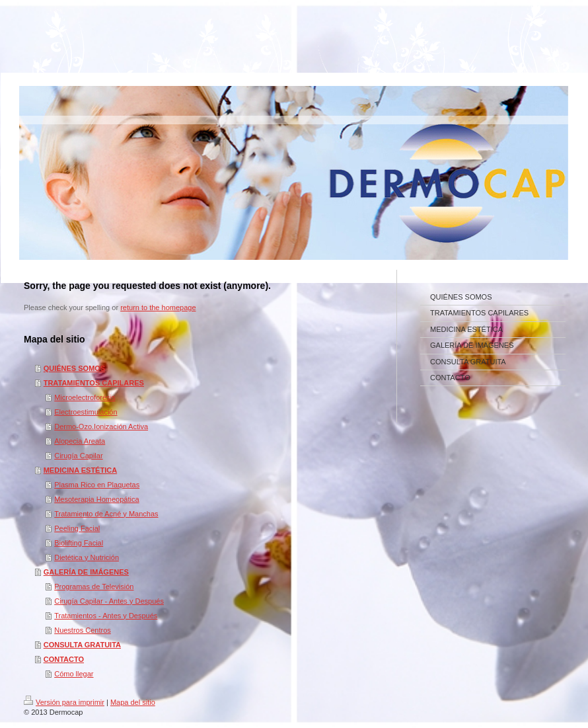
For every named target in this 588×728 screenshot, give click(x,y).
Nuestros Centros (83, 630)
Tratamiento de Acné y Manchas (106, 514)
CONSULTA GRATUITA (82, 645)
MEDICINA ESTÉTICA (80, 470)
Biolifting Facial (79, 543)
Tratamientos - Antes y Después (106, 616)
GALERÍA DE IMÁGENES (86, 572)
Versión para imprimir (64, 702)
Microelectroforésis (85, 397)
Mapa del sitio (133, 702)
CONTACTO (64, 659)
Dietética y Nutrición (87, 557)
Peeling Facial (77, 528)
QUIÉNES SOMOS (75, 368)
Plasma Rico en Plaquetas (97, 485)
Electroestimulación (86, 412)
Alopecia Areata (80, 441)
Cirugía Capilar (78, 456)
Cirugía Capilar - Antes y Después (109, 601)
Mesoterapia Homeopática (96, 499)
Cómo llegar (74, 674)
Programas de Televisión (94, 586)
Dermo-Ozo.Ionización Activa (101, 426)
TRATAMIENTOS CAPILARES (94, 383)
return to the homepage (158, 307)
